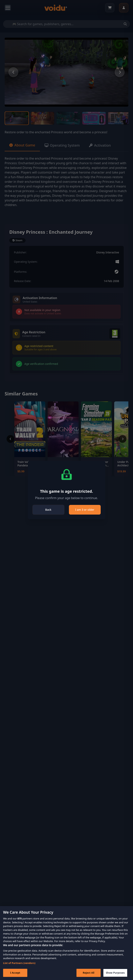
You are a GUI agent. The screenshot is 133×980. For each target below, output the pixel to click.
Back (48, 510)
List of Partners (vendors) (19, 966)
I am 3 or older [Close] (85, 510)
